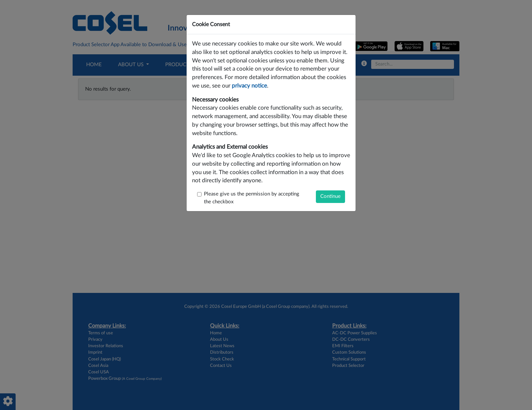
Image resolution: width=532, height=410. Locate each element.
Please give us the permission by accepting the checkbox (252, 198)
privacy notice (249, 86)
